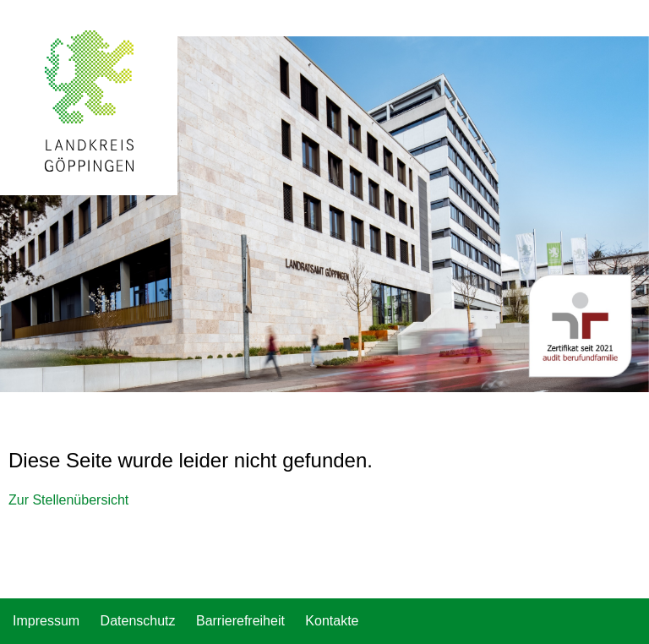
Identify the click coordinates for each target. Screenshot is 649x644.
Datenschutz (138, 621)
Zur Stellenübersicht (68, 500)
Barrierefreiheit (240, 621)
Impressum (46, 621)
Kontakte (332, 621)
